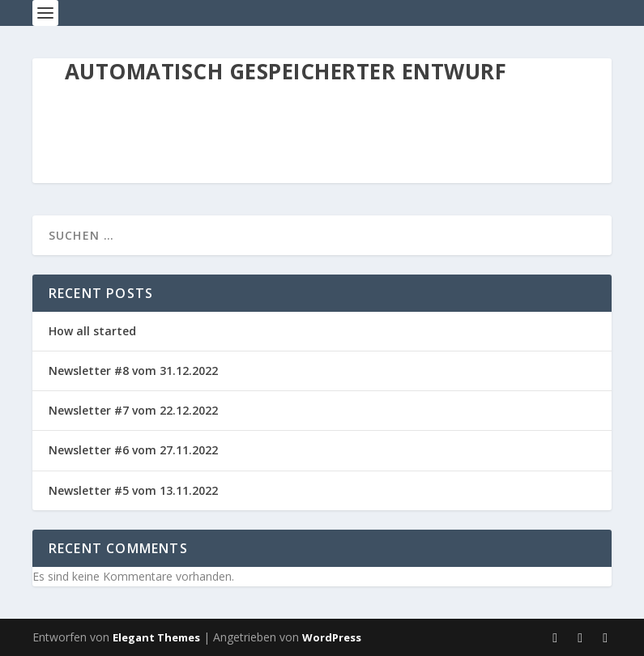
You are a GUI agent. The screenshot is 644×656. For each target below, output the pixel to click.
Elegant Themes (156, 637)
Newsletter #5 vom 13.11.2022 (133, 490)
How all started (92, 331)
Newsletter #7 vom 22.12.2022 (133, 410)
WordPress (332, 637)
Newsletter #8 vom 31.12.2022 (133, 371)
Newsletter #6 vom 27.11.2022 (133, 450)
